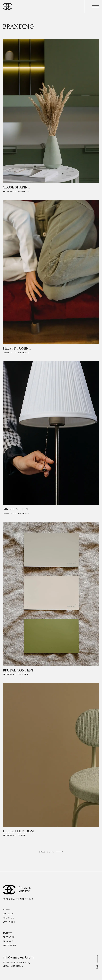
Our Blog (8, 914)
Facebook (9, 937)
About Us (8, 918)
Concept (23, 674)
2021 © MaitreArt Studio (18, 899)
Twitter (8, 933)
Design (22, 835)
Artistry (8, 353)
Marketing (24, 192)
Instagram (9, 945)
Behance (8, 941)
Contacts (9, 922)
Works (7, 910)
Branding (8, 192)
